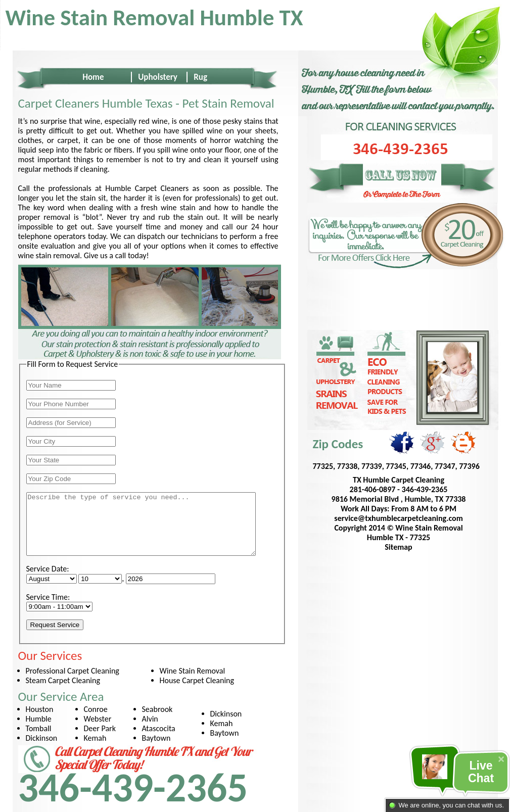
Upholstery (158, 77)
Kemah (95, 738)
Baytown (156, 738)
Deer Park (100, 728)
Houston (40, 709)
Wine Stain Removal (193, 671)
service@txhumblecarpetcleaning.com (398, 518)
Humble (39, 719)
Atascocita (159, 728)
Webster (98, 719)
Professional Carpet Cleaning (73, 671)
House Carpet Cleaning (197, 680)
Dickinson (42, 738)
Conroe (96, 709)
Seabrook (157, 709)
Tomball (39, 728)
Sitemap (398, 547)
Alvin (150, 719)
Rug (200, 77)
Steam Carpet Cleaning (63, 680)
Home (93, 77)
